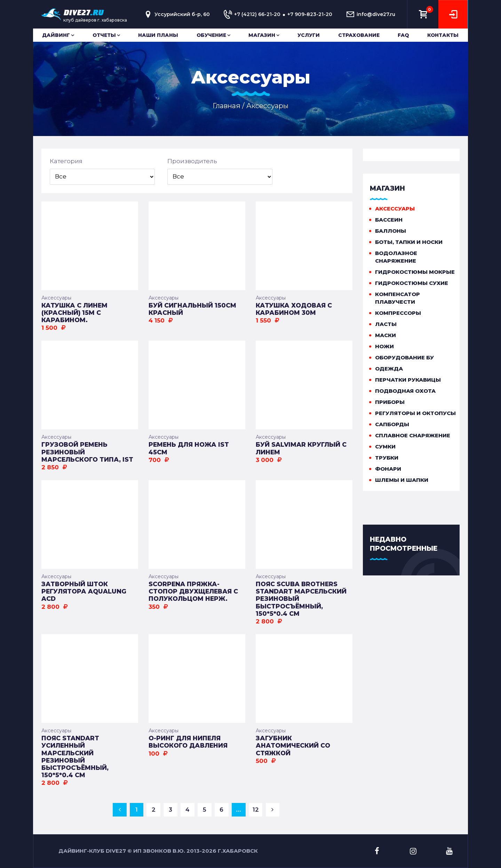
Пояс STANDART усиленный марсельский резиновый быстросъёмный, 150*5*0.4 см (75, 756)
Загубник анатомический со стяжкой (293, 745)
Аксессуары (56, 298)
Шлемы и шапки (402, 480)
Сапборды (392, 424)
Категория (66, 161)
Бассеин (389, 220)
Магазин (262, 35)
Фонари (388, 469)
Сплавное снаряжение (413, 435)
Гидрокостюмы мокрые (415, 272)
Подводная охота (405, 391)
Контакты (443, 35)
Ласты (386, 324)
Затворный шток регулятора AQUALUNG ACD (84, 591)
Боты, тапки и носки (409, 242)
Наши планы (158, 35)
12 (256, 810)
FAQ (403, 35)
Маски (385, 335)
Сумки (385, 447)
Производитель (192, 161)
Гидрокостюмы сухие (412, 283)
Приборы (390, 402)
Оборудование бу (404, 357)
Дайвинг (56, 35)
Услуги (309, 35)
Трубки (387, 458)
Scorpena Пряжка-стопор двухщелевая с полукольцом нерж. (193, 591)
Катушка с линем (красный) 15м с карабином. (74, 313)
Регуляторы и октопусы (415, 413)
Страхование (359, 35)
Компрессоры (398, 313)
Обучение (211, 35)
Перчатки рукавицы (408, 380)
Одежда (389, 369)
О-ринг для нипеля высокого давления (188, 742)
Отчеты (104, 35)
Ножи (384, 346)
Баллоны (391, 231)
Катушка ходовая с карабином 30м (294, 309)
